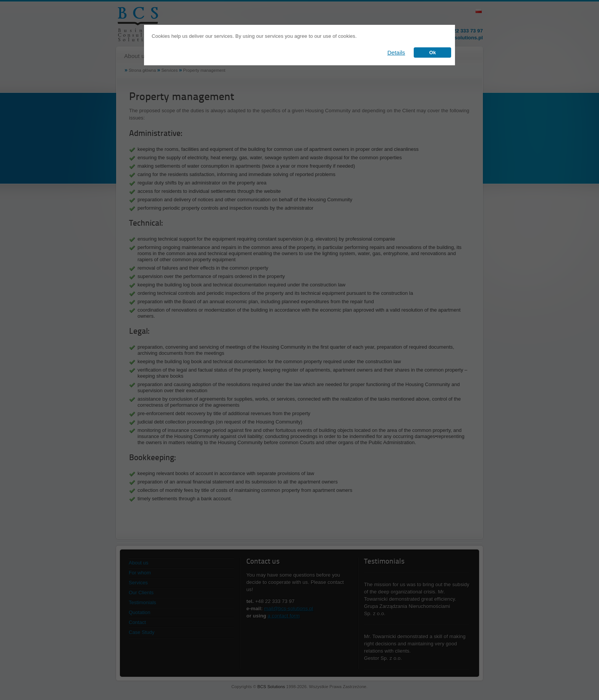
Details (396, 53)
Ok (432, 53)
